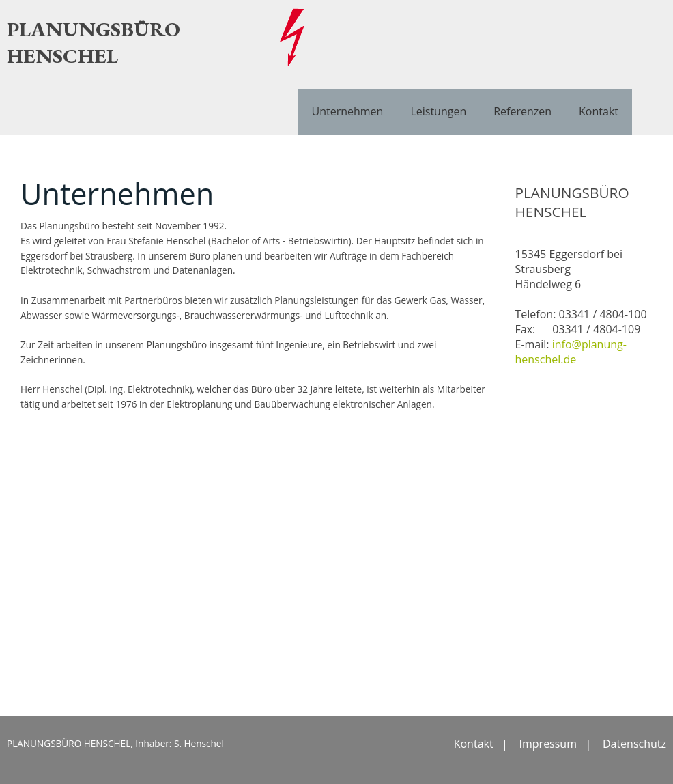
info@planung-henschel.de (571, 352)
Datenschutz (634, 744)
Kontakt (599, 111)
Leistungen (438, 111)
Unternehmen (347, 111)
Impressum (548, 744)
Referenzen (522, 111)
